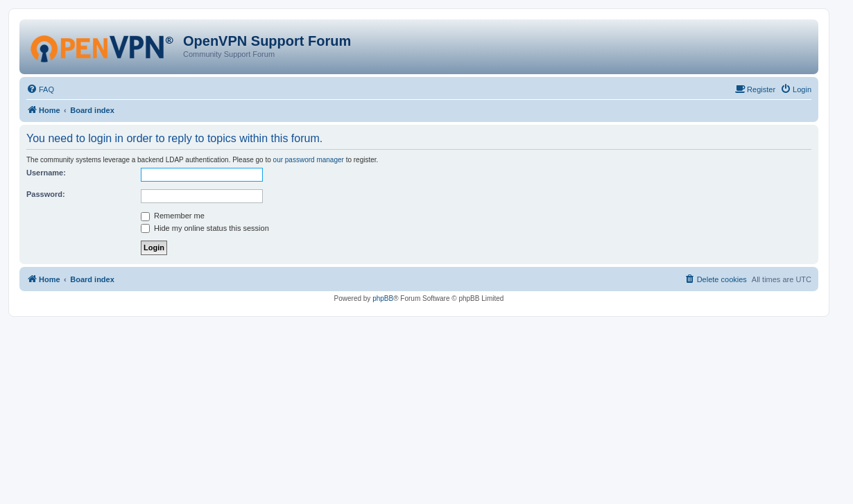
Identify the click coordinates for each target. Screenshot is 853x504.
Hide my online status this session (205, 228)
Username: (46, 173)
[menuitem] (40, 89)
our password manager (309, 160)
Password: (46, 194)
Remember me (173, 216)
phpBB (383, 298)
